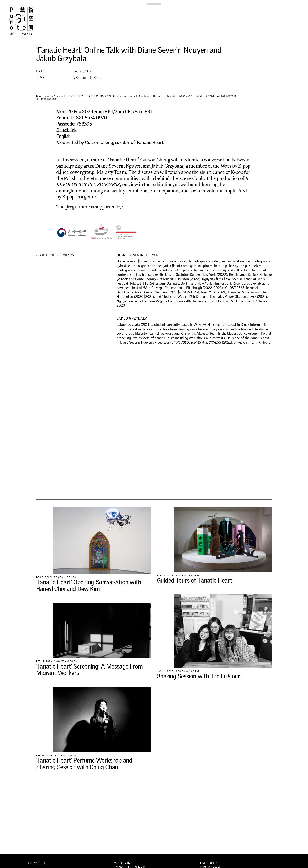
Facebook (209, 863)
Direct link (66, 130)
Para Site (28, 21)
